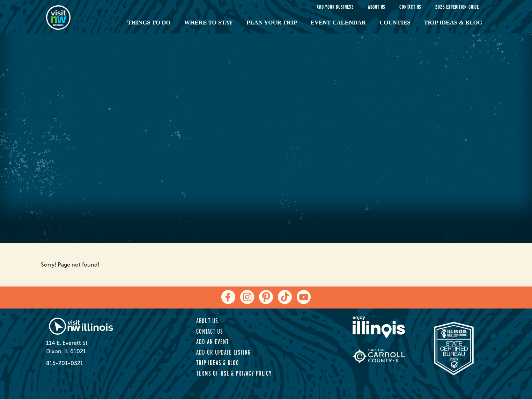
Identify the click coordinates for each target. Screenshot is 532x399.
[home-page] (78, 17)
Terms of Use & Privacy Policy (234, 373)
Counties (395, 23)
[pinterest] (266, 297)
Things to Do (149, 23)
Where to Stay (208, 23)
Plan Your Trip (272, 23)
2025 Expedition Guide (457, 7)
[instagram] (247, 297)
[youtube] (304, 297)
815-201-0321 (65, 363)
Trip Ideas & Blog (453, 23)
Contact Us (410, 7)
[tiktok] (285, 297)
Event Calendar (338, 23)
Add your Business (335, 7)
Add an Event (212, 342)
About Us (377, 7)
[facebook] (228, 297)
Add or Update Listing (223, 352)
